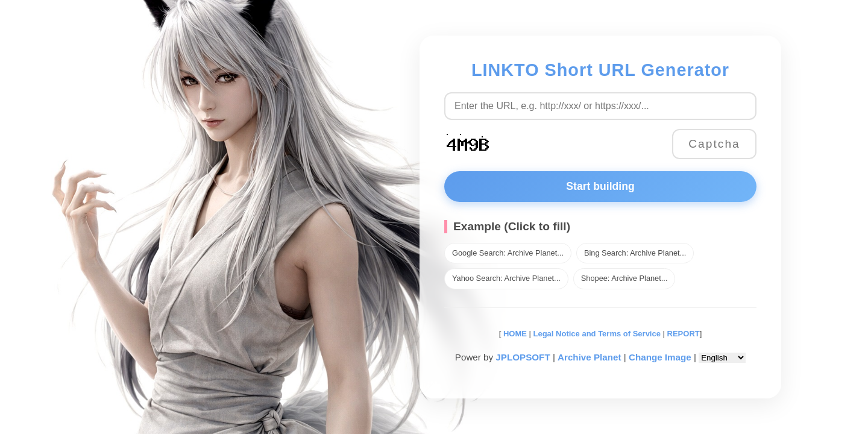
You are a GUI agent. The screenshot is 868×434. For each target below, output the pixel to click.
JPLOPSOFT (523, 357)
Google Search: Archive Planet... (508, 253)
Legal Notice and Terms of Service (597, 334)
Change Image (660, 357)
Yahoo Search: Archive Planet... (506, 278)
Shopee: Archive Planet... (624, 278)
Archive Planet (590, 357)
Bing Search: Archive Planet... (635, 253)
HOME (514, 334)
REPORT (684, 334)
